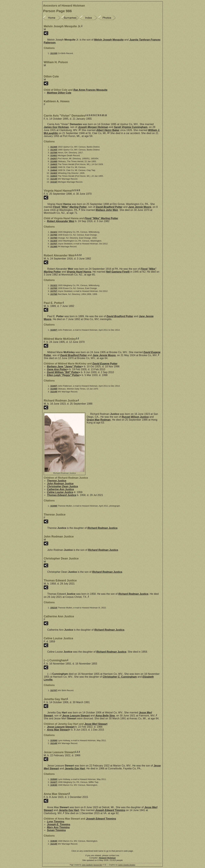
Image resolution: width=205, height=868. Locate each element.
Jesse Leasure (76, 716)
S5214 (54, 608)
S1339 (54, 53)
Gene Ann (57, 369)
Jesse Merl (96, 724)
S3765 (54, 235)
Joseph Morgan (93, 127)
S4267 (54, 159)
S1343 (54, 150)
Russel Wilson (135, 417)
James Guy (56, 127)
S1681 (54, 155)
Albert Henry (108, 130)
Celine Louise (60, 492)
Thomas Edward (62, 495)
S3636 (54, 785)
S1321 (54, 232)
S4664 (54, 170)
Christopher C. (120, 677)
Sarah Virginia (131, 127)
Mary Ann (58, 827)
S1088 (54, 161)
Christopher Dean (62, 486)
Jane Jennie (140, 207)
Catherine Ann (60, 489)
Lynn (56, 822)
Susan (56, 830)
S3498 (54, 506)
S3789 (54, 153)
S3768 (54, 294)
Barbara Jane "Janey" (64, 366)
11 (106, 115)
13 (108, 133)
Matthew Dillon (59, 93)
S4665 (54, 167)
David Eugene (105, 364)
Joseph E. (59, 824)
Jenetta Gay (75, 768)
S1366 (54, 247)
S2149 (54, 179)
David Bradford (109, 207)
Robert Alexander (61, 221)
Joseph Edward (110, 810)
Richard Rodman (102, 528)
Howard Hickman (107, 858)
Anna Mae (58, 730)
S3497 (54, 330)
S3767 (54, 244)
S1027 (54, 782)
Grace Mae (99, 420)
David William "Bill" (63, 372)
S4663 (54, 164)
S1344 (54, 147)
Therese (57, 481)
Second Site (98, 865)
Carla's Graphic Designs (127, 865)
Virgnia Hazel (79, 272)
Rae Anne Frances (90, 90)
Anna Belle (105, 716)
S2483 (54, 173)
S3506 (54, 740)
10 (103, 115)
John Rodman (60, 484)
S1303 (54, 241)
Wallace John (107, 210)
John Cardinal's (87, 865)
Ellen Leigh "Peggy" (63, 375)
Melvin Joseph (109, 40)
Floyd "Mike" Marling (70, 207)
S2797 (54, 690)
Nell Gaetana (118, 272)
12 (80, 130)
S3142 (54, 182)
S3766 (54, 238)
